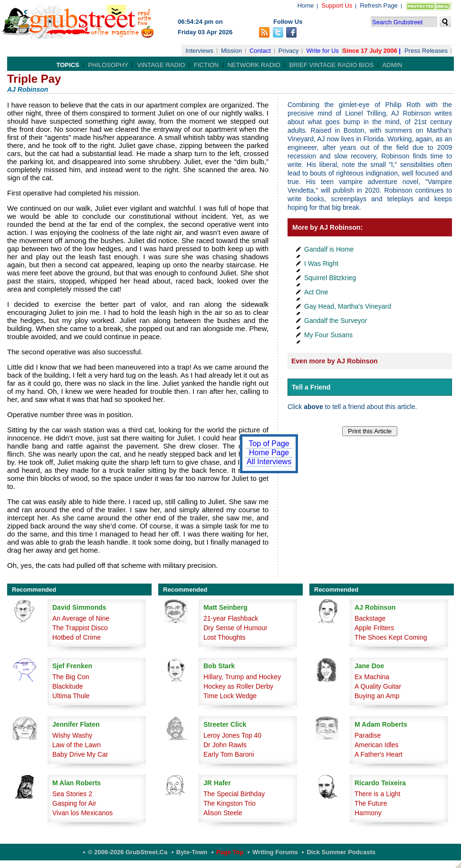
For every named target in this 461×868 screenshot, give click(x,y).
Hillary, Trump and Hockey (242, 677)
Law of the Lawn (77, 745)
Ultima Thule (71, 696)
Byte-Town (192, 852)
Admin (393, 65)
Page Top (230, 852)
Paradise (368, 735)
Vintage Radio (161, 65)
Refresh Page (379, 5)
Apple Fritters (374, 628)
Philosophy (108, 65)
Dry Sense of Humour (235, 628)
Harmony (368, 813)
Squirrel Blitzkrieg (330, 278)
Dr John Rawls (225, 745)
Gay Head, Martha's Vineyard (348, 306)
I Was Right (321, 263)
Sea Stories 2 (72, 794)
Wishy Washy (72, 735)
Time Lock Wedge (230, 696)
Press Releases (426, 51)
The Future (371, 803)
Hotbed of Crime (77, 637)
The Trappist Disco (80, 628)
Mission (231, 51)
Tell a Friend (311, 387)
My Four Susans (328, 335)
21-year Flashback (231, 618)
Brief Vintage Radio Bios (331, 65)
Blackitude (68, 686)
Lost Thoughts (224, 637)
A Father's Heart (379, 754)
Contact (260, 51)
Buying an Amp (377, 696)
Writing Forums (275, 852)
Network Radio (254, 65)
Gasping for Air (74, 803)
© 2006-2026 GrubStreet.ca (128, 852)
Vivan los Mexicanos (82, 813)
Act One (316, 292)
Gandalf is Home (329, 249)
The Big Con (71, 677)
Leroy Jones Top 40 (232, 735)
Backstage (370, 618)
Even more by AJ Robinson (335, 361)
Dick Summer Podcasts (341, 852)
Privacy (289, 51)
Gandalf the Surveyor (336, 321)
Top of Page (269, 444)
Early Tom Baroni (229, 754)
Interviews (199, 51)
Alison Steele (223, 813)
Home (306, 5)
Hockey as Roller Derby (238, 686)
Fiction (206, 65)
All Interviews (269, 462)
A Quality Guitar (378, 686)
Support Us (337, 5)
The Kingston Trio (230, 803)
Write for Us (322, 51)
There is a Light (378, 794)
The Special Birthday (234, 794)
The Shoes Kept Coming (391, 637)
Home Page (269, 453)
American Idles (377, 745)
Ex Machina (372, 677)
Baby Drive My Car (80, 754)
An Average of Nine (81, 618)
